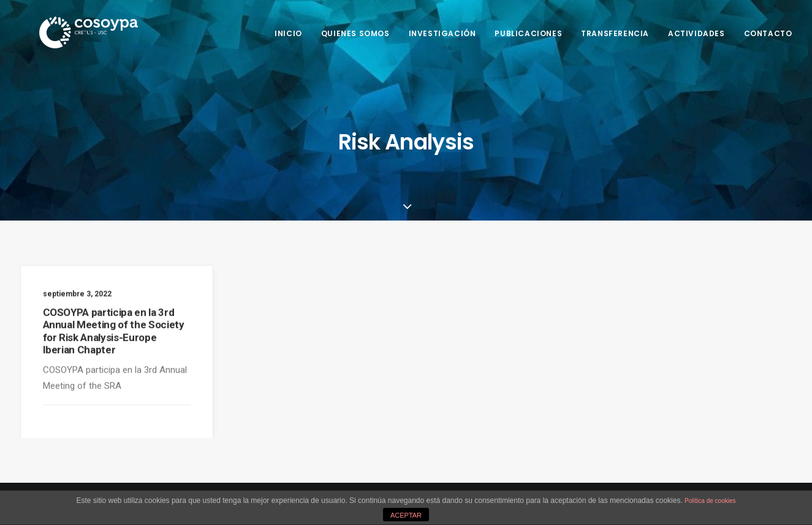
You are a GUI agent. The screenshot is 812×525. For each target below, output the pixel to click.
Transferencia (615, 33)
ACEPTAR (406, 515)
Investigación (442, 33)
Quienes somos (355, 33)
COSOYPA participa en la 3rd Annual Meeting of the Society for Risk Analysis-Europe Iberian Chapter (114, 334)
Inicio (288, 33)
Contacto (768, 33)
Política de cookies (710, 501)
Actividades (696, 33)
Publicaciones (528, 33)
